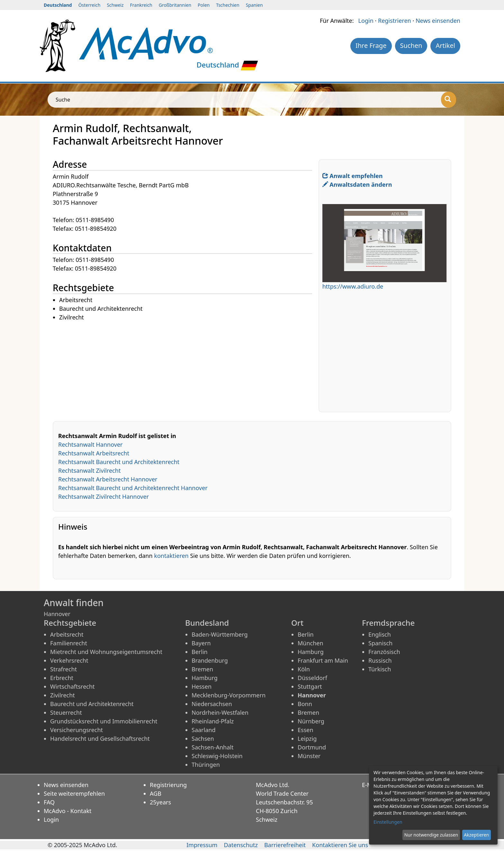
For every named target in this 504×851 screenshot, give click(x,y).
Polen (204, 5)
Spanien (254, 5)
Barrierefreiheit (285, 845)
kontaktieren (171, 556)
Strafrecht (63, 669)
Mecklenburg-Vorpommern (229, 695)
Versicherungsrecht (76, 730)
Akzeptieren (476, 835)
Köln (304, 669)
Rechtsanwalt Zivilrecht (89, 470)
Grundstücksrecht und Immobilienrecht (104, 721)
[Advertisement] (186, 367)
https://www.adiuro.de (353, 286)
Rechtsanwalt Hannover (90, 444)
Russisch (380, 660)
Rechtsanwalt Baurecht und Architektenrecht (119, 462)
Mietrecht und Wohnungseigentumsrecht (106, 652)
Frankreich (141, 5)
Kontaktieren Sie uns (340, 845)
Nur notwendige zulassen (431, 835)
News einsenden (438, 21)
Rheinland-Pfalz (213, 721)
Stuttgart (310, 686)
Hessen (202, 686)
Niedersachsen (212, 704)
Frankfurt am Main (323, 660)
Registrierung (168, 785)
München (310, 643)
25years (160, 802)
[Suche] (449, 100)
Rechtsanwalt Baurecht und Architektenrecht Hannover (133, 488)
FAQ (49, 802)
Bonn (305, 704)
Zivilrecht (63, 695)
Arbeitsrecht (67, 634)
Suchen (411, 45)
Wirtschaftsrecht (72, 686)
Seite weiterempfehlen (74, 793)
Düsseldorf (312, 678)
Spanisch (380, 643)
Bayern (201, 643)
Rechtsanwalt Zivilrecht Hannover (104, 497)
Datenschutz (241, 845)
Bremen (202, 669)
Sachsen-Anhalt (212, 747)
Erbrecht (62, 678)
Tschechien (228, 5)
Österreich (90, 5)
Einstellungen (388, 822)
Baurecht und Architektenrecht (92, 704)
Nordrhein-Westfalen (220, 712)
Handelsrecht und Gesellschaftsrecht (100, 739)
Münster (309, 756)
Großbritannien (175, 5)
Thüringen (206, 765)
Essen (306, 730)
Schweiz (115, 5)
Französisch (384, 652)
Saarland (203, 730)
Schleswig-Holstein (217, 756)
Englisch (380, 634)
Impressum (202, 845)
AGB (156, 793)
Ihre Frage (371, 45)
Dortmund (312, 747)
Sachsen (203, 739)
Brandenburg (210, 660)
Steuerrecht (66, 712)
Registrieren (395, 21)
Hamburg (205, 678)
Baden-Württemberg (220, 634)
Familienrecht (69, 643)
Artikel (445, 45)
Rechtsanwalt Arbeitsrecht (94, 453)
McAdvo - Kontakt (68, 811)
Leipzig (307, 739)
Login (366, 21)
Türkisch (380, 669)
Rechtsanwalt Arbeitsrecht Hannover (108, 479)
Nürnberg (311, 721)
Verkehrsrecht (69, 660)
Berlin (200, 652)
